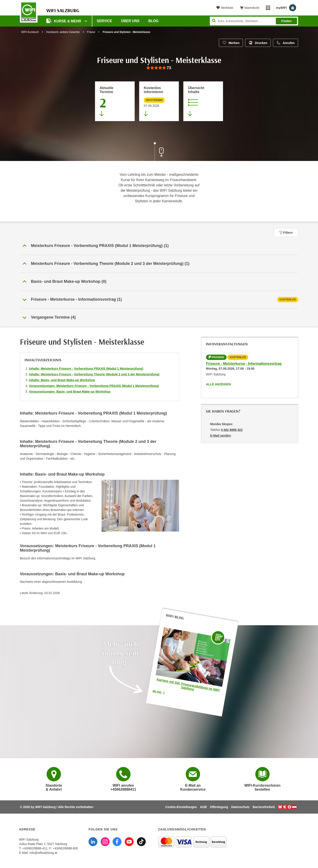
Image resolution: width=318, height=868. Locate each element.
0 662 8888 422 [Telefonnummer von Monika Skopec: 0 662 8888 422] (232, 430)
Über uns (130, 21)
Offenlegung (219, 807)
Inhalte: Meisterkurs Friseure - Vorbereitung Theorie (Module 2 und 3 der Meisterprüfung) (94, 374)
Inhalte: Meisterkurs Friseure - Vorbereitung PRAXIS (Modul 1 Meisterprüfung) (86, 369)
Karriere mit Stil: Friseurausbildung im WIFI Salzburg (188, 685)
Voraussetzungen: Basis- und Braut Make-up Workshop (70, 392)
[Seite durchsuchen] (254, 21)
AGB (203, 807)
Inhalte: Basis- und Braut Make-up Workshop (62, 380)
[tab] (159, 300)
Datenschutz (240, 807)
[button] (159, 246)
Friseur (91, 32)
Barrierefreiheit (264, 807)
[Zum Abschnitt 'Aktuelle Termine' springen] (115, 101)
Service (104, 21)
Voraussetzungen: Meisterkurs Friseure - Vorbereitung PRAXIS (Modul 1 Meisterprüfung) (94, 386)
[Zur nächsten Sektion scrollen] (159, 152)
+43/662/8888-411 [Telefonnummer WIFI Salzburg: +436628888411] (35, 848)
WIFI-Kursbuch (30, 32)
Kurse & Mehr (64, 21)
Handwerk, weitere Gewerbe (63, 32)
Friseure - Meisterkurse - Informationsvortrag (244, 364)
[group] (159, 68)
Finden (286, 21)
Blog (153, 21)
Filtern (286, 233)
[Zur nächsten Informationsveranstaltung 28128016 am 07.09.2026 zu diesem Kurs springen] (159, 101)
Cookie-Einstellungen (181, 807)
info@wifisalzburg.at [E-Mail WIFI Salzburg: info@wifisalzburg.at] (43, 853)
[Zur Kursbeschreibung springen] (203, 101)
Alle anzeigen (218, 384)
